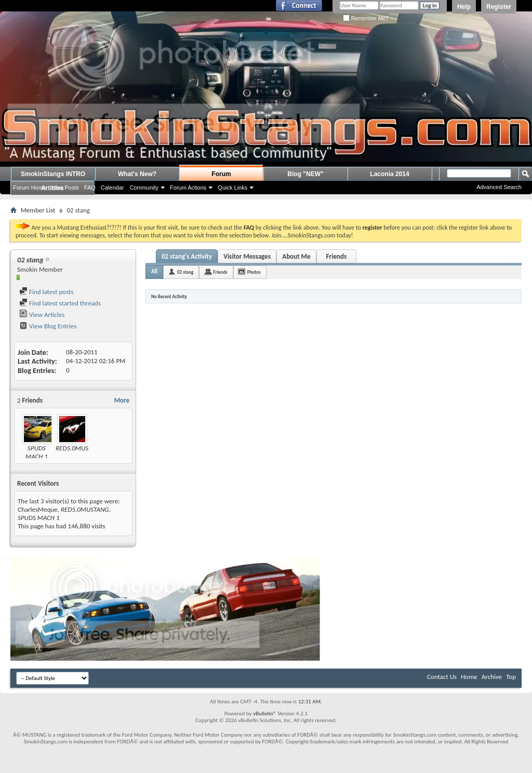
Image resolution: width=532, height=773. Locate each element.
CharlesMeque (38, 509)
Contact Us (442, 677)
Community (144, 188)
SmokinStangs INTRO (53, 174)
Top (511, 677)
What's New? (137, 174)
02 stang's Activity (187, 256)
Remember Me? (365, 18)
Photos (254, 272)
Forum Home (30, 188)
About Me (296, 256)
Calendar (112, 188)
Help (464, 7)
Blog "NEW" (305, 174)
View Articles (42, 315)
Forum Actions (188, 188)
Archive (492, 677)
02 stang (185, 272)
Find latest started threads (60, 303)
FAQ (90, 188)
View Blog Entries (48, 326)
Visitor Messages (247, 256)
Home (469, 677)
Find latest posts (46, 292)
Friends (336, 256)
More (122, 400)
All (154, 271)
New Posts (65, 188)
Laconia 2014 (389, 174)
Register (499, 7)
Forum (221, 174)
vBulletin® (265, 714)
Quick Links (232, 188)
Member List (38, 210)
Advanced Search (499, 187)
